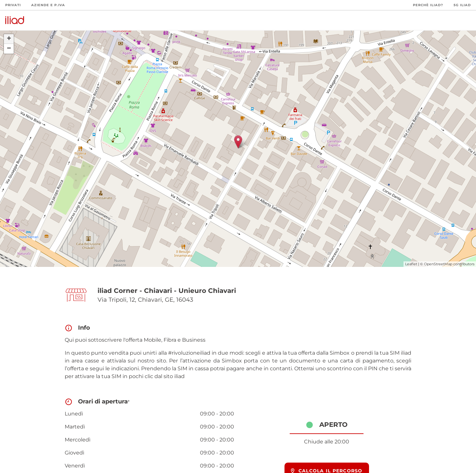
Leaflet (411, 264)
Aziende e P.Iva (48, 5)
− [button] (9, 49)
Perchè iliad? (428, 5)
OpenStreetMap (438, 264)
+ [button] (9, 39)
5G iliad (462, 5)
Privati (13, 5)
